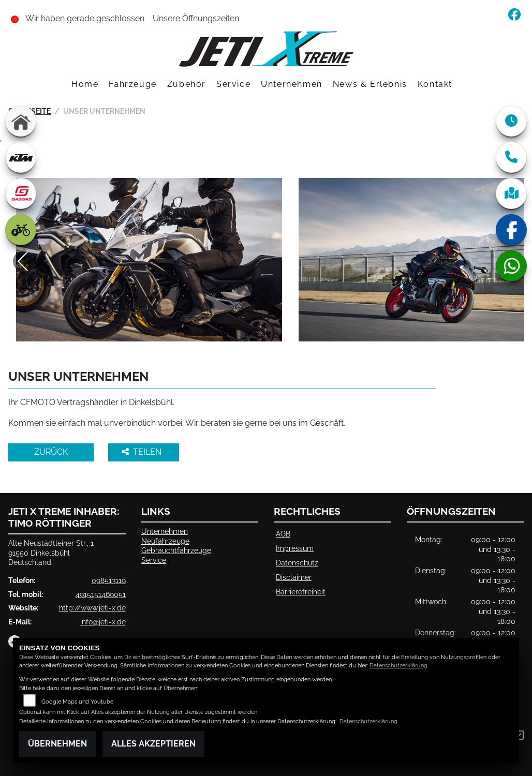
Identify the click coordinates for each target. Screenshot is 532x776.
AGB (283, 534)
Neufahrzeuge (165, 541)
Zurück (51, 452)
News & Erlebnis (370, 84)
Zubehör (187, 84)
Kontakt (435, 84)
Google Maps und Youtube (77, 702)
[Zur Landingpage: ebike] (21, 230)
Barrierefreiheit (301, 592)
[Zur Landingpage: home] (21, 121)
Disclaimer (294, 577)
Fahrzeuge (132, 84)
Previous (23, 261)
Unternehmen (292, 84)
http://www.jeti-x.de (92, 608)
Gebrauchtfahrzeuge (176, 550)
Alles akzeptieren (153, 744)
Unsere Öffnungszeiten (196, 18)
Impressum (295, 548)
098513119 (109, 580)
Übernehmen (57, 744)
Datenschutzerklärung (398, 666)
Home (85, 84)
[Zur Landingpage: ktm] (21, 157)
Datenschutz (297, 563)
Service (233, 84)
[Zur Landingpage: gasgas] (21, 193)
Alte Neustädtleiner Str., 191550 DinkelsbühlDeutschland (51, 553)
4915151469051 (101, 594)
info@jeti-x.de (103, 622)
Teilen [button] (143, 452)
